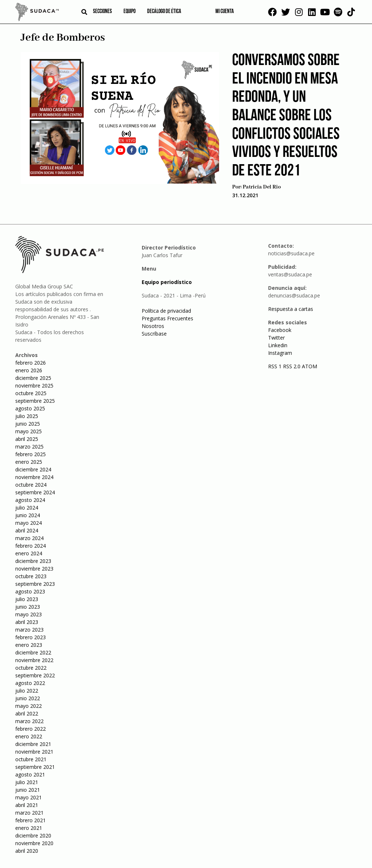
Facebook (280, 330)
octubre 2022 (31, 668)
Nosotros (153, 326)
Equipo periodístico (167, 282)
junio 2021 (28, 790)
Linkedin (278, 345)
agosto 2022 (30, 683)
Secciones (102, 12)
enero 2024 (29, 553)
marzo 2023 (29, 630)
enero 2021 (29, 828)
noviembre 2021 (34, 752)
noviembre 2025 (34, 386)
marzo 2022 (29, 721)
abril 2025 (27, 439)
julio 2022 (27, 691)
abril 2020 (27, 851)
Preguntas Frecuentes (167, 318)
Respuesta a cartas (291, 309)
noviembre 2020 (34, 843)
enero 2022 (29, 736)
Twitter (276, 338)
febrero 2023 (31, 637)
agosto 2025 (30, 408)
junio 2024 (28, 515)
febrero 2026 (31, 363)
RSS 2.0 (292, 366)
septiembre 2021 (35, 767)
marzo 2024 (29, 538)
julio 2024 (27, 508)
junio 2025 (28, 424)
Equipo (130, 12)
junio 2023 (28, 607)
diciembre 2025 (33, 378)
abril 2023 (27, 622)
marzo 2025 (29, 447)
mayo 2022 (29, 706)
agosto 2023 (30, 591)
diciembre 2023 (33, 561)
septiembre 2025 (35, 401)
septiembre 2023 (35, 584)
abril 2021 (27, 805)
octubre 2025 (31, 393)
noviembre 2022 (34, 660)
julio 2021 (27, 782)
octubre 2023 (31, 576)
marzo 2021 (29, 813)
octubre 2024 (31, 485)
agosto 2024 (30, 500)
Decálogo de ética (164, 12)
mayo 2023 (29, 614)
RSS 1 (276, 366)
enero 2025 (29, 462)
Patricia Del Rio (262, 187)
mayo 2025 (29, 431)
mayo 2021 (29, 797)
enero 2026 (29, 370)
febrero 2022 (31, 729)
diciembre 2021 (33, 744)
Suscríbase (154, 334)
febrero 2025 (31, 454)
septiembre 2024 (35, 492)
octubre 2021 (31, 759)
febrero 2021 (31, 820)
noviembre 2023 (34, 569)
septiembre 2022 (35, 675)
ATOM (310, 366)
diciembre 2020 (33, 835)
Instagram (280, 353)
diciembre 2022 (33, 652)
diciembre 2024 (33, 469)
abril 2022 (27, 713)
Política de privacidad (166, 311)
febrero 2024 (31, 546)
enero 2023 (29, 645)
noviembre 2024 (34, 477)
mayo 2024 (29, 523)
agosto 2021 (30, 774)
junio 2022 (28, 698)
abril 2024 (27, 530)
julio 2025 (27, 416)
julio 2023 (27, 599)
